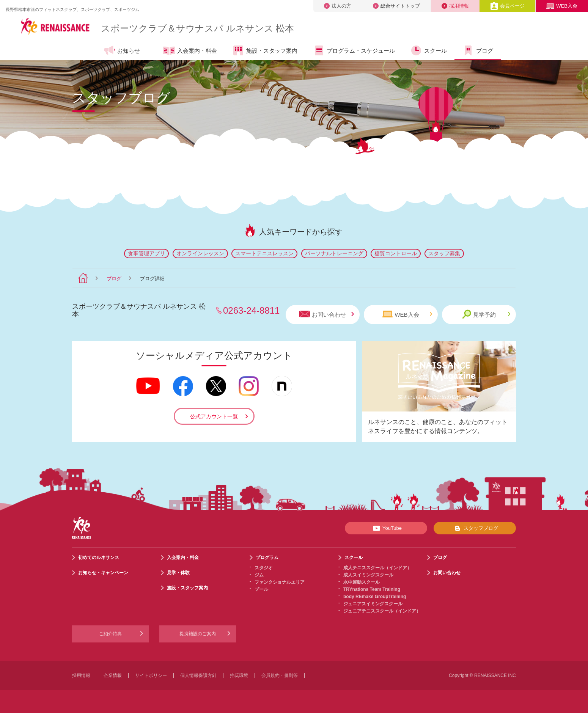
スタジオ (264, 568)
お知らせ (122, 50)
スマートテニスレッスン (264, 253)
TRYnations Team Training (372, 589)
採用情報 (455, 6)
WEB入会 (562, 6)
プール (261, 589)
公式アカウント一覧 (214, 416)
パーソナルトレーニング (334, 253)
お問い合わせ (327, 314)
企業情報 (113, 675)
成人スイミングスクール (368, 575)
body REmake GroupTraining (375, 597)
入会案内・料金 (190, 51)
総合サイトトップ (396, 6)
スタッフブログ (475, 528)
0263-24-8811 (251, 310)
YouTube (386, 528)
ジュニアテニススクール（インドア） (382, 611)
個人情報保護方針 (198, 675)
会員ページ (507, 6)
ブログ (478, 50)
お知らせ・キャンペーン (103, 573)
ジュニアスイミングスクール (373, 604)
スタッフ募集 (444, 253)
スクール (428, 50)
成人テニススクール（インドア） (377, 568)
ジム (259, 575)
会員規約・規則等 (280, 675)
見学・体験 (178, 573)
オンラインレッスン (200, 253)
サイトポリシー (151, 675)
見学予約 (486, 314)
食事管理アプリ (146, 253)
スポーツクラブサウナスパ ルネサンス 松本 (197, 28)
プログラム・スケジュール (354, 50)
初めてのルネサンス (99, 558)
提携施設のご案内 (198, 634)
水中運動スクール (362, 582)
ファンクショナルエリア (280, 582)
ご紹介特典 (110, 634)
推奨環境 (239, 675)
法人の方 (338, 6)
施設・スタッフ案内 (265, 50)
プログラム (267, 558)
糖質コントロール (396, 253)
